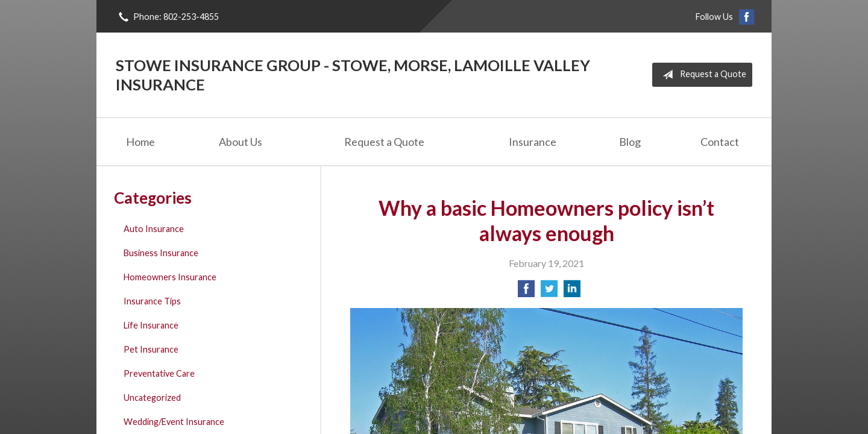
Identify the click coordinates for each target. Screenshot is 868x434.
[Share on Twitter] (549, 292)
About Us (241, 142)
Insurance (533, 142)
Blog (630, 142)
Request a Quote (702, 75)
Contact (720, 142)
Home (140, 142)
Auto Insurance (154, 229)
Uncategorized (152, 398)
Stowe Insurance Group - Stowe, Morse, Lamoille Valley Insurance (353, 75)
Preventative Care (159, 373)
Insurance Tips (152, 301)
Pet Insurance (151, 349)
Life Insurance (151, 325)
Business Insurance (161, 253)
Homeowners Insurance (170, 277)
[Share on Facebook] (526, 292)
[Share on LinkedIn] (572, 292)
